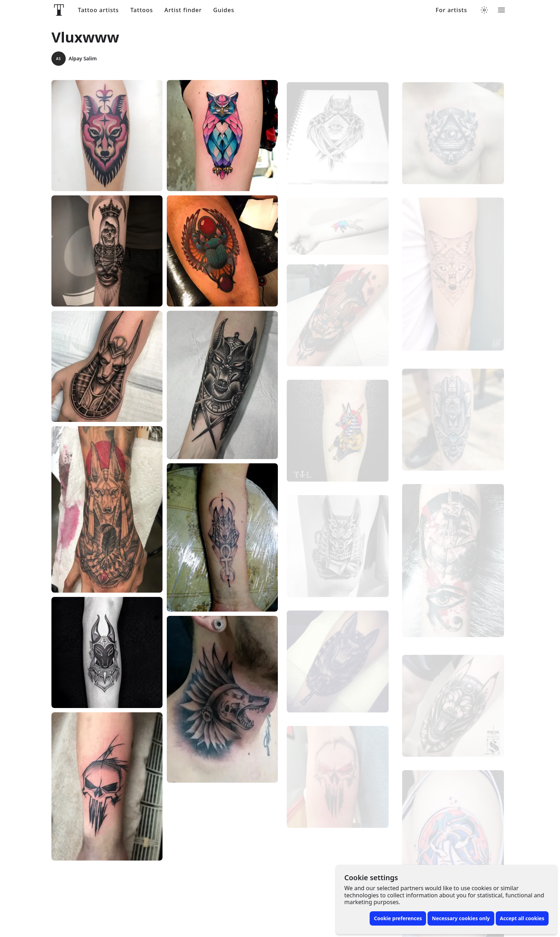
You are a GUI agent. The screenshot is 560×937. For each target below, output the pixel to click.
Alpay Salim (74, 59)
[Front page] (59, 10)
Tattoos (142, 10)
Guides (224, 10)
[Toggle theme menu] (484, 10)
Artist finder (183, 10)
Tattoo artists (98, 10)
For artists (451, 10)
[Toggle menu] (501, 10)
